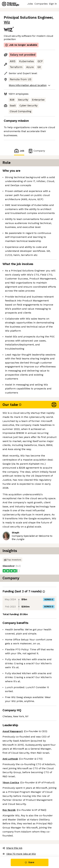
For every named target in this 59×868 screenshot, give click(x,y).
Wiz (7, 22)
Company (37, 151)
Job (19, 151)
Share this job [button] (12, 848)
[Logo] (11, 4)
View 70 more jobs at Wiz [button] (19, 854)
